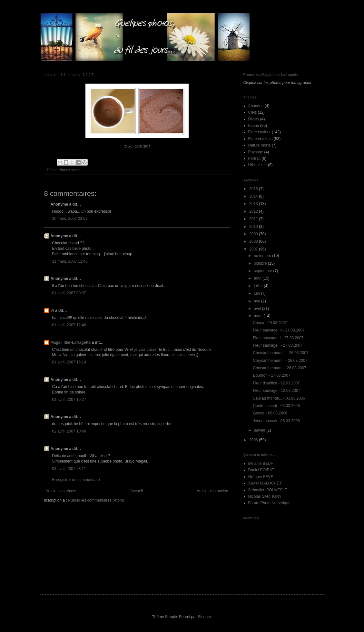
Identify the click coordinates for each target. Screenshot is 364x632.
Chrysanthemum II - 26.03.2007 (280, 361)
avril (258, 309)
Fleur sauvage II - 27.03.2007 (278, 338)
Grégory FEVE (261, 477)
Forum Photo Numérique (269, 503)
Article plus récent (61, 491)
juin (257, 293)
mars (259, 316)
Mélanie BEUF (261, 464)
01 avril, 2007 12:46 (69, 325)
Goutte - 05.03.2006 (270, 413)
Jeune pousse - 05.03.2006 (276, 421)
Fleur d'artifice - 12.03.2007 (276, 383)
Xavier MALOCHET (265, 483)
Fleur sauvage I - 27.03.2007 (277, 345)
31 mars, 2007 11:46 (70, 261)
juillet (259, 286)
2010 (254, 227)
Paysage (256, 152)
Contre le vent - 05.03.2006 (276, 406)
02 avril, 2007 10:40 (69, 431)
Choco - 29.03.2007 (270, 323)
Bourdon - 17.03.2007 (271, 375)
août (258, 278)
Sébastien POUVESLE (268, 490)
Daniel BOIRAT (261, 470)
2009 (254, 234)
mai (257, 301)
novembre (263, 256)
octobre (261, 263)
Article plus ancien (212, 491)
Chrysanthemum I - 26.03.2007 (279, 368)
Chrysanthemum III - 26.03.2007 (280, 353)
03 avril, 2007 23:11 (69, 469)
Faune (254, 126)
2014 (254, 196)
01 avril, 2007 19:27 (69, 400)
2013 (254, 204)
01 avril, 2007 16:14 (69, 362)
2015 (254, 189)
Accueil (137, 491)
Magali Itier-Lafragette (71, 342)
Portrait (255, 158)
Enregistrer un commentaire (76, 480)
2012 (254, 211)
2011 (254, 219)
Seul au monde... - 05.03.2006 (279, 398)
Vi (52, 311)
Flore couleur (260, 132)
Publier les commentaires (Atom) (96, 500)
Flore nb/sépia (261, 139)
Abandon (256, 106)
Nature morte (69, 170)
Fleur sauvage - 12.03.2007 (276, 391)
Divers (254, 119)
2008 (254, 241)
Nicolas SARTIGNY (265, 496)
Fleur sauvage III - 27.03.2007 (279, 330)
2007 (254, 249)
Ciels (253, 112)
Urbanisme (258, 165)
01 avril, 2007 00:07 (69, 293)
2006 (254, 440)
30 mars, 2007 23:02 (70, 219)
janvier (260, 430)
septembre (263, 271)
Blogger (205, 617)
